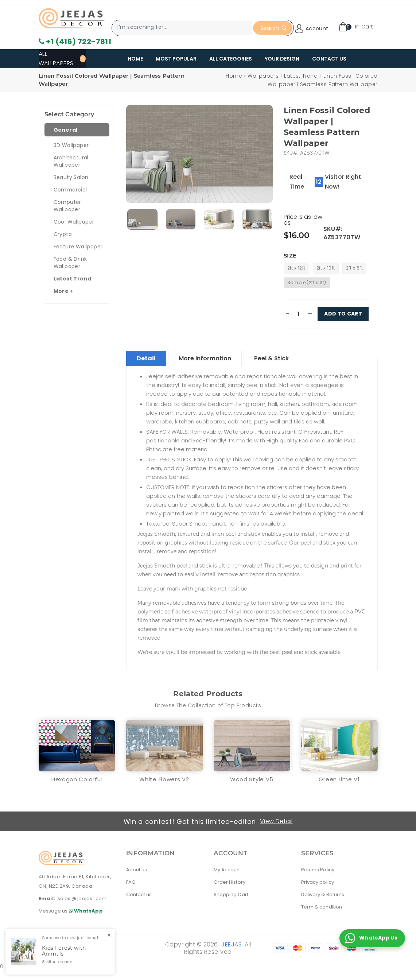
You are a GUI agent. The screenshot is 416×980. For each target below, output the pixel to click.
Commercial (70, 190)
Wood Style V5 (252, 779)
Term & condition (322, 907)
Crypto (63, 234)
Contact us (139, 894)
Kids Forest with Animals (64, 951)
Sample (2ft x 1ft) (307, 282)
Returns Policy (318, 870)
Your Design (282, 59)
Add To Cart (343, 314)
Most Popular (176, 59)
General (66, 130)
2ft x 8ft (355, 268)
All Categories (231, 59)
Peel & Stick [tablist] (271, 358)
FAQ (131, 882)
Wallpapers (263, 76)
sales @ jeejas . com (82, 898)
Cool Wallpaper (74, 222)
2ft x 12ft (296, 268)
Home (135, 59)
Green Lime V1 (339, 779)
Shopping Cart (231, 894)
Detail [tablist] (146, 358)
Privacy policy (318, 882)
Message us (72, 911)
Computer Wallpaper (67, 206)
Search (274, 28)
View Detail (276, 821)
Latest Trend (301, 76)
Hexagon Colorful (77, 779)
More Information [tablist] (205, 358)
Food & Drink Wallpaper (70, 263)
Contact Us (329, 59)
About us (137, 870)
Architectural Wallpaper (71, 161)
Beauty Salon (71, 177)
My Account (228, 870)
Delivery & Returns (323, 894)
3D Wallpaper (71, 145)
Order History (230, 882)
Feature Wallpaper (78, 247)
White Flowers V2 (164, 779)
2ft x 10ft (326, 268)
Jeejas (232, 944)
